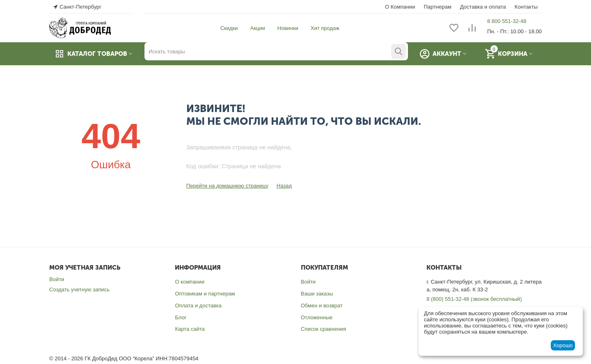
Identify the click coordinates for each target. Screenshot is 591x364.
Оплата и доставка (198, 306)
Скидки (229, 28)
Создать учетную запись (79, 290)
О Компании (400, 7)
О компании (190, 282)
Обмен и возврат (322, 306)
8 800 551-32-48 (507, 21)
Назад (284, 186)
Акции (258, 28)
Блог (181, 317)
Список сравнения (324, 329)
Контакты (526, 7)
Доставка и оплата (483, 7)
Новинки (288, 28)
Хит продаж (325, 28)
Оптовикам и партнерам (205, 294)
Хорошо (563, 345)
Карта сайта (190, 329)
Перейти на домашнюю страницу (227, 186)
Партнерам (437, 7)
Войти (57, 279)
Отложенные (317, 317)
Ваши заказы (317, 294)
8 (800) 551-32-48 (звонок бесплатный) (474, 299)
